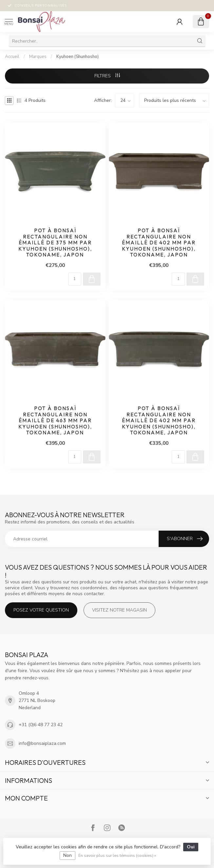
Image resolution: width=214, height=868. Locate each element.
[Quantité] (75, 279)
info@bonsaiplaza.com (42, 743)
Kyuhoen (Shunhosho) (78, 57)
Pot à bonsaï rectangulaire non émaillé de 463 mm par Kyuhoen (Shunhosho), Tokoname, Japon (55, 421)
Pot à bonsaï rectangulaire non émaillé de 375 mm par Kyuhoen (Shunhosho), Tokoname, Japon (55, 243)
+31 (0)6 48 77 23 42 (41, 725)
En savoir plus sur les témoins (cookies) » (117, 855)
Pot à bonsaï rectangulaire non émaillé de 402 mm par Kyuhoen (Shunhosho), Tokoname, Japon (159, 243)
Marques (38, 57)
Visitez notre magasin (119, 610)
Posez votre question (41, 610)
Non (68, 855)
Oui (191, 847)
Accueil (12, 57)
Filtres (107, 76)
